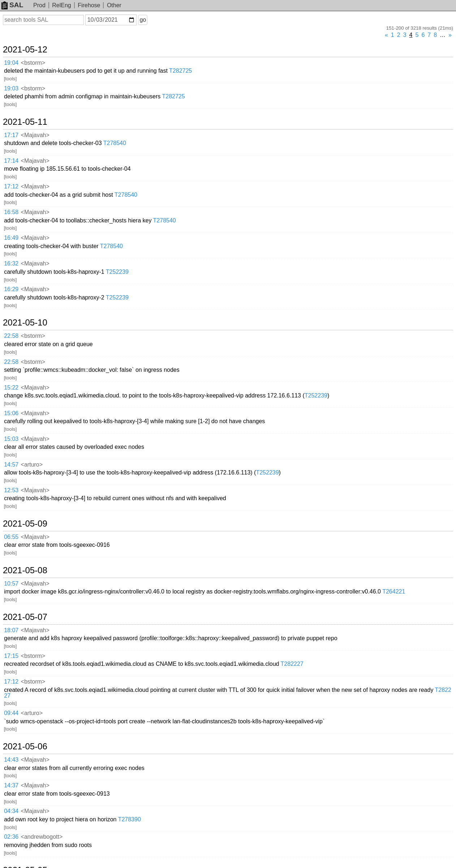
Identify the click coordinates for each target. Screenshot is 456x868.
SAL (12, 5)
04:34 (11, 811)
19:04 (11, 63)
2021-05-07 (25, 617)
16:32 (11, 263)
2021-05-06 (25, 746)
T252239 (117, 272)
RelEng (61, 5)
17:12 (11, 186)
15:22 (11, 388)
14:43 (11, 760)
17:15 (11, 656)
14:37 (11, 785)
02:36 (11, 837)
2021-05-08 (25, 570)
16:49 (11, 238)
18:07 (11, 630)
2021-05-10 (25, 323)
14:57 (11, 465)
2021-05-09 (25, 524)
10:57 (11, 584)
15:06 (11, 413)
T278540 (115, 143)
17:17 (11, 135)
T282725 (180, 71)
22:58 (11, 336)
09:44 (11, 713)
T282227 (292, 664)
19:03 (11, 88)
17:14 (11, 161)
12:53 (11, 490)
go (143, 20)
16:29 (11, 289)
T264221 (394, 592)
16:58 (11, 212)
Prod (39, 5)
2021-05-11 (25, 122)
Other (114, 5)
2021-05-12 (25, 50)
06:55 (11, 537)
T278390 (130, 819)
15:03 (11, 439)
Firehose (89, 5)
